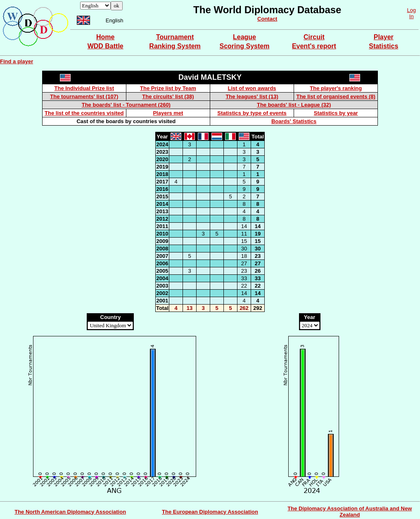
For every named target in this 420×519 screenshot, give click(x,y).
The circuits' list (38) (168, 96)
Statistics (383, 46)
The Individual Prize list (84, 88)
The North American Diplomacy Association (70, 512)
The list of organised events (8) (336, 96)
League (244, 37)
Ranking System (175, 46)
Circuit (314, 37)
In (412, 16)
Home (105, 37)
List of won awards (252, 88)
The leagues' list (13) (252, 96)
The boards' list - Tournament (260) (126, 105)
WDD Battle (106, 46)
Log (411, 10)
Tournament (175, 37)
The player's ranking (336, 88)
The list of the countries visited (84, 113)
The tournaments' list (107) (84, 96)
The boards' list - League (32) (294, 105)
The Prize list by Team (168, 88)
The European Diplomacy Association (210, 512)
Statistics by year (336, 113)
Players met (168, 113)
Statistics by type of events (252, 113)
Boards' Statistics (294, 121)
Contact (267, 19)
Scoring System (245, 46)
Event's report (314, 46)
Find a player (17, 61)
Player (384, 37)
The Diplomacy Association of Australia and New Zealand (350, 512)
